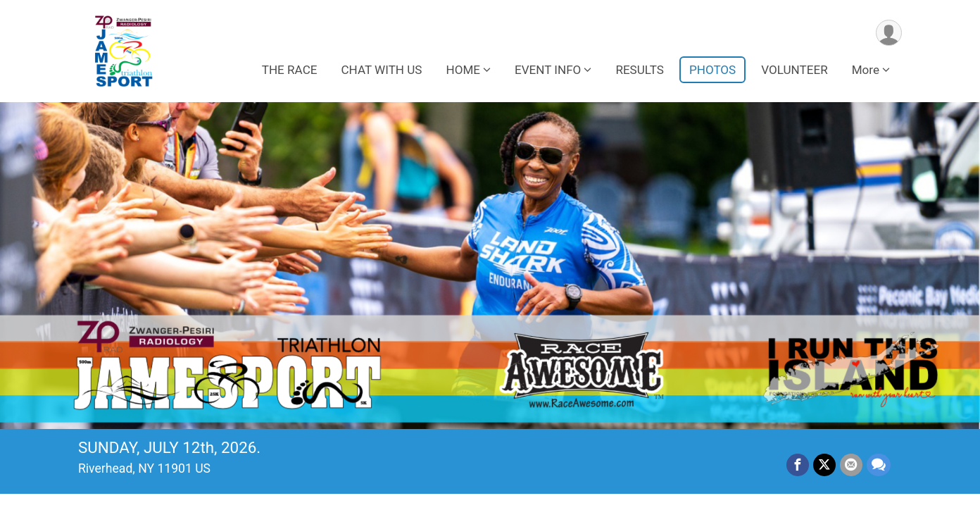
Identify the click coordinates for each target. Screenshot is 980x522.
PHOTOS (712, 70)
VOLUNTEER (794, 70)
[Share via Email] (851, 465)
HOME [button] (463, 70)
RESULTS (640, 70)
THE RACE (290, 70)
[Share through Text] (879, 465)
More (866, 70)
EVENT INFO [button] (548, 70)
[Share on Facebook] (798, 465)
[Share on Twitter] (824, 465)
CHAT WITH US (381, 70)
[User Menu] (889, 33)
